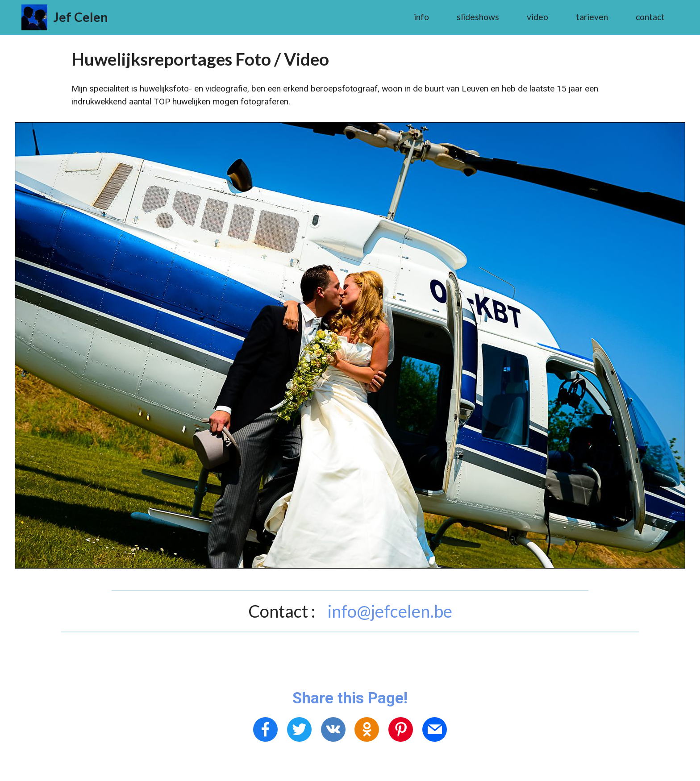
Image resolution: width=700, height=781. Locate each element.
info (421, 17)
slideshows (478, 17)
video (537, 17)
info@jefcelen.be (390, 611)
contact (650, 17)
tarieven (592, 17)
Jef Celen (81, 17)
